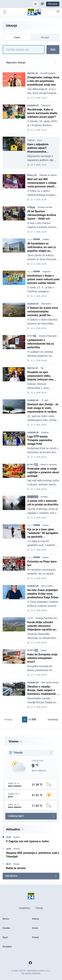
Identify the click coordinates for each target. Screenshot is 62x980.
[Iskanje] (24, 50)
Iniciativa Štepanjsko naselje (50, 336)
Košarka (45, 432)
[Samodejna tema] (36, 4)
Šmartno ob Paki (45, 207)
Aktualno (13, 829)
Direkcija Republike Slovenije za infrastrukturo (48, 618)
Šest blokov (46, 304)
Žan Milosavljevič (48, 73)
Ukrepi (43, 650)
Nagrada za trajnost (48, 175)
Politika (46, 239)
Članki (17, 37)
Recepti (45, 37)
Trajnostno (46, 105)
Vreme (14, 741)
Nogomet (47, 272)
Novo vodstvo (47, 586)
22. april (45, 400)
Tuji (42, 368)
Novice (46, 525)
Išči (53, 50)
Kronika (44, 497)
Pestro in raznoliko (49, 465)
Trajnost (31, 140)
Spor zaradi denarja (50, 683)
